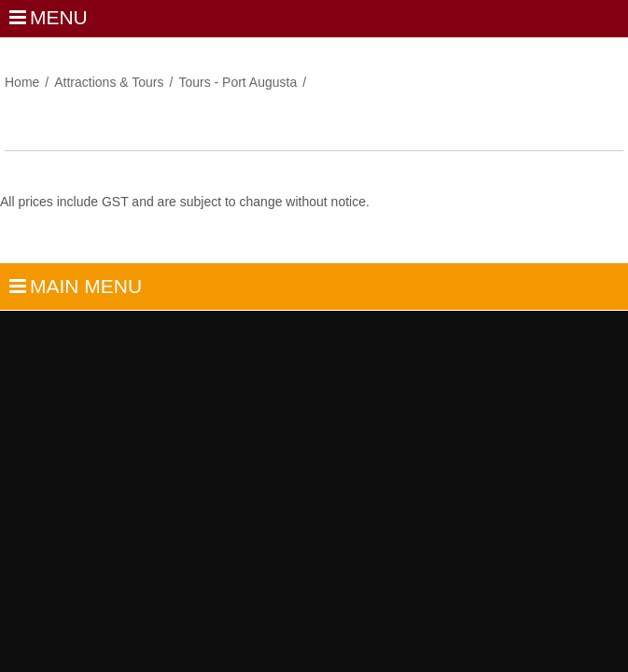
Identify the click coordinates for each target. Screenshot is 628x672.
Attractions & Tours (109, 82)
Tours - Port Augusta (237, 82)
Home (22, 82)
